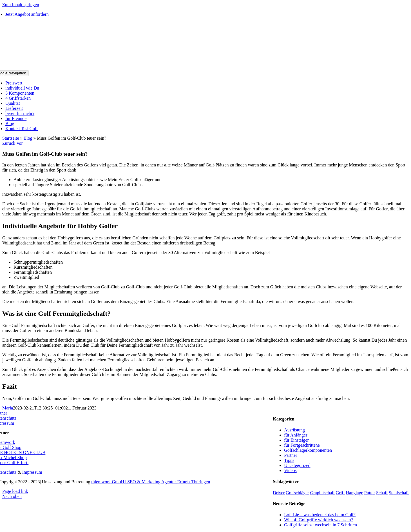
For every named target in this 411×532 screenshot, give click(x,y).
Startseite (11, 138)
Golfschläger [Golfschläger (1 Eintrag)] (297, 493)
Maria (8, 408)
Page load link (15, 491)
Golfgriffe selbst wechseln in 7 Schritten (320, 525)
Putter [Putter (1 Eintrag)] (370, 493)
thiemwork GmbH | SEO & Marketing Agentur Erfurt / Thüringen (151, 482)
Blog (28, 138)
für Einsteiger (296, 440)
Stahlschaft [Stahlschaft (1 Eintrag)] (399, 493)
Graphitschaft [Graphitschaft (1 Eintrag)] (322, 493)
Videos (290, 470)
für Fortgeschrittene (302, 445)
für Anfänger (296, 435)
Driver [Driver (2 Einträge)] (279, 493)
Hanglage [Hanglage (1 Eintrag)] (355, 493)
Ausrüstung (294, 430)
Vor (20, 143)
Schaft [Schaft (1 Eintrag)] (382, 493)
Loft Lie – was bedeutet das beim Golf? (320, 515)
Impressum (32, 472)
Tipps (289, 460)
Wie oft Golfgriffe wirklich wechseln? (318, 520)
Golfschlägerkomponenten (308, 450)
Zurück (9, 143)
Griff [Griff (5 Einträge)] (340, 493)
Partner (291, 455)
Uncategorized (297, 465)
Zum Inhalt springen (21, 5)
